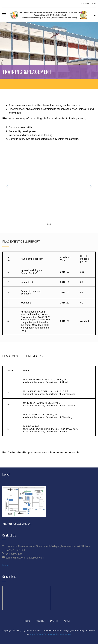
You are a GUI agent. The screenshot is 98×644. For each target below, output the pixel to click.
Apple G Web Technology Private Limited (50, 634)
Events (54, 621)
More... (6, 565)
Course (40, 621)
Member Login (88, 4)
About (67, 621)
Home (27, 621)
